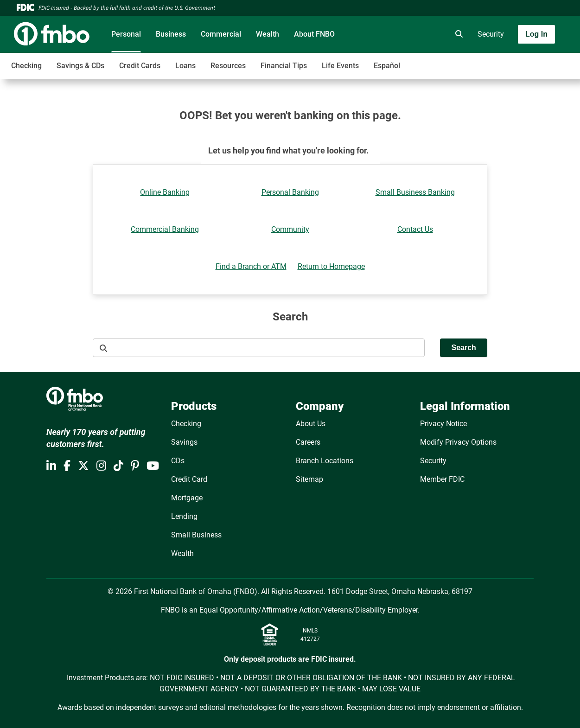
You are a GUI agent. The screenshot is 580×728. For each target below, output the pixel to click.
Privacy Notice (443, 424)
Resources (228, 66)
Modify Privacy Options (458, 442)
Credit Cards (140, 66)
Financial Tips (284, 66)
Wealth (268, 34)
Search (463, 348)
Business (171, 34)
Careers (308, 442)
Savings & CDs (80, 66)
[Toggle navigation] (507, 61)
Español (387, 66)
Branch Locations (325, 461)
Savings (184, 442)
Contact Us (415, 229)
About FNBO (314, 34)
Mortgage (187, 498)
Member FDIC (442, 479)
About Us (311, 424)
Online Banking (165, 192)
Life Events (340, 66)
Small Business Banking (415, 192)
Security (491, 34)
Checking (26, 66)
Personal (126, 34)
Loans (185, 66)
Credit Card (189, 479)
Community (290, 229)
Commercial (221, 34)
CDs (178, 461)
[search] (457, 34)
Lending (184, 516)
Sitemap (309, 479)
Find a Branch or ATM (251, 266)
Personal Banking (290, 192)
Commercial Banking (165, 229)
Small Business (196, 535)
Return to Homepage (331, 266)
